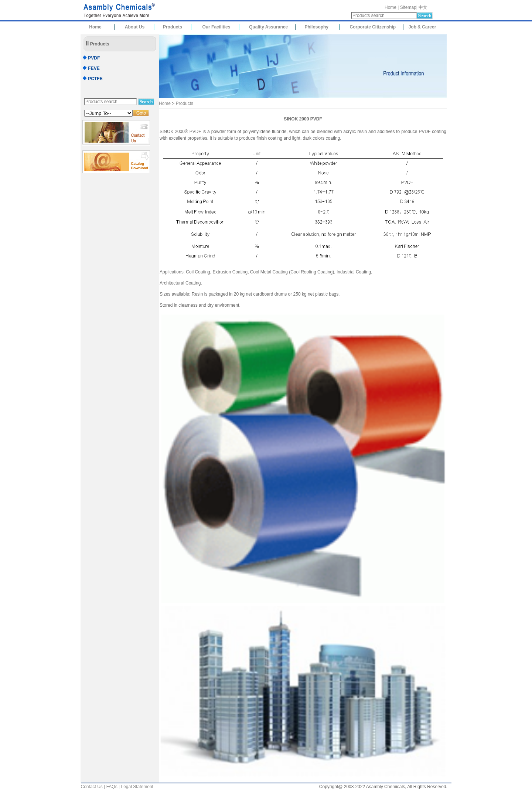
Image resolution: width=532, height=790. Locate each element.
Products (173, 27)
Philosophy (316, 27)
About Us (135, 27)
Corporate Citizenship (373, 27)
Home (391, 7)
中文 (423, 7)
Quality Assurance (268, 27)
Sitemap (408, 7)
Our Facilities (216, 27)
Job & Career (422, 27)
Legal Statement (137, 787)
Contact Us (92, 787)
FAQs (112, 787)
